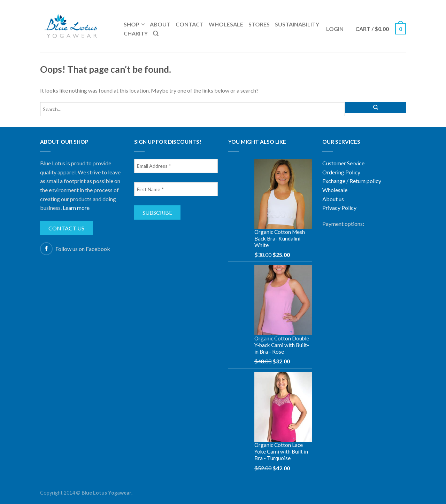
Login (335, 29)
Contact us (66, 228)
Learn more (76, 208)
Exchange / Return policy (352, 181)
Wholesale (226, 24)
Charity (136, 33)
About (160, 24)
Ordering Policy (341, 172)
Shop (132, 24)
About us (333, 199)
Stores (259, 24)
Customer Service (343, 163)
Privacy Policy (339, 208)
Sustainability (297, 24)
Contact (190, 24)
